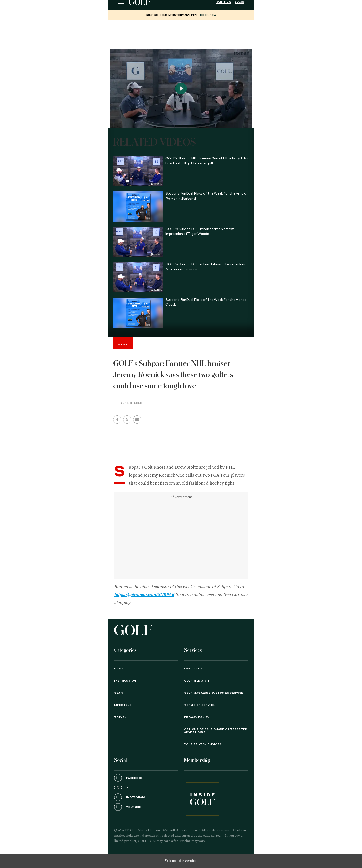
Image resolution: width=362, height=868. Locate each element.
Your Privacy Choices (203, 744)
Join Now (224, 2)
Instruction (125, 681)
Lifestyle (123, 705)
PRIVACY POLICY (197, 717)
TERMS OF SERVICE (200, 705)
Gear (118, 693)
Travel (120, 717)
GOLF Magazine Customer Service (214, 693)
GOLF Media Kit (197, 681)
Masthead (193, 669)
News (119, 669)
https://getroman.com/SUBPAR (144, 595)
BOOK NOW (208, 15)
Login (239, 2)
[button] (127, 420)
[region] (181, 32)
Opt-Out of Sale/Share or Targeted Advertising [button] (216, 731)
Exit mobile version (181, 861)
